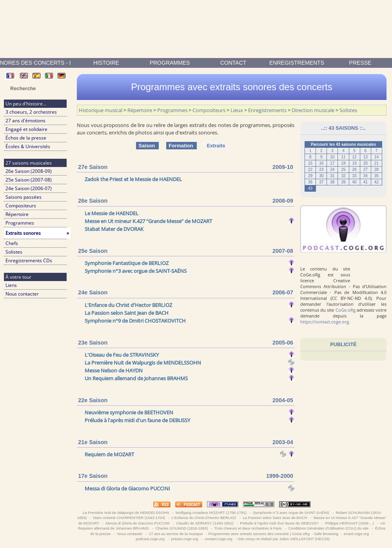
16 (321, 163)
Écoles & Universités (28, 146)
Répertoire (17, 214)
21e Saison (93, 442)
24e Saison (93, 292)
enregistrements (297, 63)
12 (355, 157)
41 (366, 182)
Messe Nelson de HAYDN (114, 370)
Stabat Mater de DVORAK (114, 229)
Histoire (106, 63)
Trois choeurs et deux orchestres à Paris (248, 528)
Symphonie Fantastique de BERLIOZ (127, 263)
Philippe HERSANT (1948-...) (349, 523)
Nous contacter (22, 294)
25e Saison (93, 251)
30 (321, 176)
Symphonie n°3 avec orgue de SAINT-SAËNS (136, 271)
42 (377, 182)
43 (310, 188)
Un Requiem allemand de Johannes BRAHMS (136, 378)
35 (377, 176)
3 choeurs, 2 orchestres (31, 112)
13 (366, 157)
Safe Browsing (326, 534)
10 (332, 157)
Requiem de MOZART (109, 454)
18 (343, 163)
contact (233, 63)
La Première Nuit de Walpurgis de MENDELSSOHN (143, 363)
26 (355, 170)
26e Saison (93, 201)
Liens (11, 285)
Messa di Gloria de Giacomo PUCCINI (127, 488)
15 (310, 163)
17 (332, 163)
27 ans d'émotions (25, 121)
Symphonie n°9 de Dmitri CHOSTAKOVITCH (135, 321)
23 (321, 170)
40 (355, 182)
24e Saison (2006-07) (29, 188)
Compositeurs (21, 206)
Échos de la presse (26, 138)
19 (355, 163)
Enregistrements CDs (29, 260)
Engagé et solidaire (26, 129)
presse (360, 63)
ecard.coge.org (356, 534)
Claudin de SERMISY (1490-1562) (205, 523)
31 (332, 176)
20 (366, 163)
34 (366, 176)
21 (377, 163)
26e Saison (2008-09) (29, 171)
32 (343, 176)
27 (366, 170)
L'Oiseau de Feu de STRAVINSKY (122, 355)
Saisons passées (24, 197)
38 (332, 182)
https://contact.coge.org (325, 322)
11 (343, 157)
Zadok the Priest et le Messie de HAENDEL (133, 179)
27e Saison (93, 167)
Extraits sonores (37, 233)
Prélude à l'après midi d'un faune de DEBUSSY (137, 420)
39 (343, 182)
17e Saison (93, 476)
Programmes (170, 63)
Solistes (14, 252)
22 (310, 170)
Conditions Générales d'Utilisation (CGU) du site (328, 528)
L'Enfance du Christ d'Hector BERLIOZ (128, 305)
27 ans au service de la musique (176, 534)
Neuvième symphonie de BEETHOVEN (129, 412)
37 (321, 182)
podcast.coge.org (150, 539)
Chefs (12, 243)
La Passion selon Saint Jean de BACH (127, 313)
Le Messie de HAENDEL (112, 213)
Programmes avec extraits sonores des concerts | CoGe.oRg (259, 534)
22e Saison (93, 400)
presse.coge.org (185, 539)
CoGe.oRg (346, 310)
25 (343, 170)
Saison (147, 146)
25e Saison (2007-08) (29, 180)
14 (377, 157)
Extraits (216, 146)
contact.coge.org (218, 539)
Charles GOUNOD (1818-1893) (182, 528)
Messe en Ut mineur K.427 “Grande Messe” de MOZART (148, 221)
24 (332, 170)
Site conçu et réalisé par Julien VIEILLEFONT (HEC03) (284, 539)
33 (355, 176)
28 (377, 170)
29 (310, 176)
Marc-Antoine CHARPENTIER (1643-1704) (129, 518)
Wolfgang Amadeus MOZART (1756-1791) (211, 513)
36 (310, 182)
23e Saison (93, 343)
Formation (181, 146)
